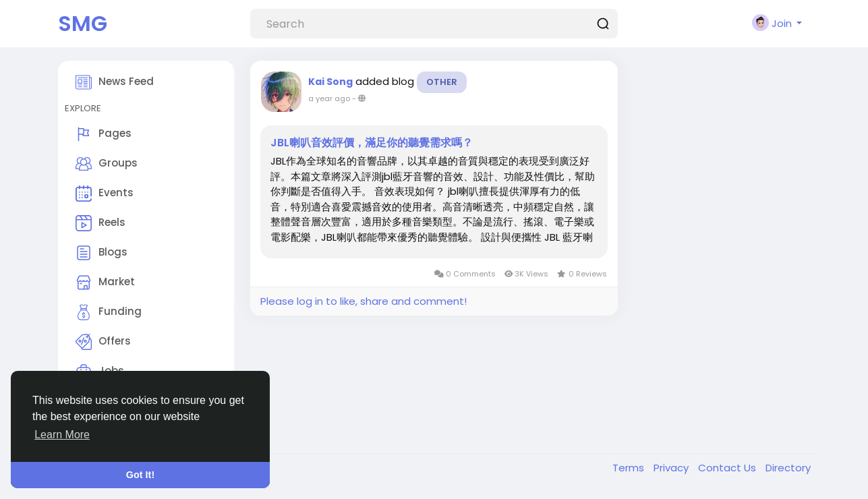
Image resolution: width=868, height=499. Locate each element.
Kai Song (330, 82)
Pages (104, 134)
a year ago (329, 98)
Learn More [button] (62, 435)
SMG (83, 23)
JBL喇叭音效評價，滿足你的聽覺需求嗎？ (372, 143)
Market (105, 283)
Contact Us (728, 468)
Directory (788, 468)
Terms (630, 468)
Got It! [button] (140, 475)
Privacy (672, 468)
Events (105, 194)
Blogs (102, 253)
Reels (100, 223)
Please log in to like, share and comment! (364, 301)
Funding (109, 312)
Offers (103, 342)
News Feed (115, 82)
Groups (107, 164)
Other (442, 82)
